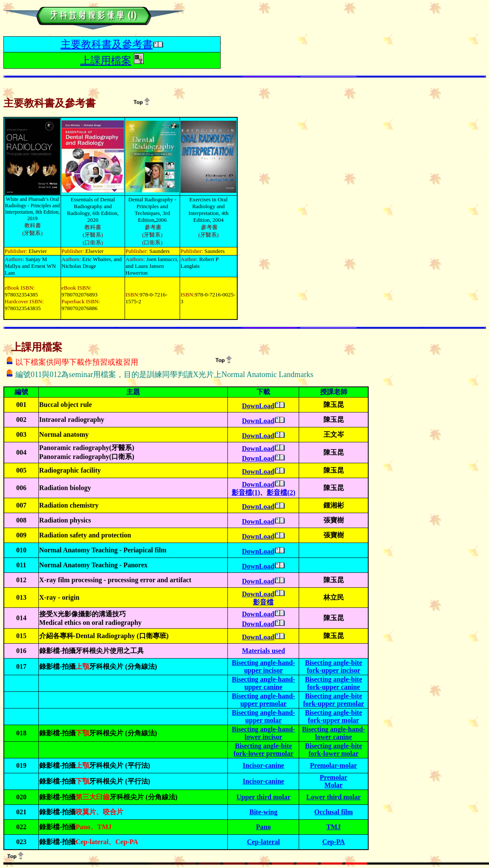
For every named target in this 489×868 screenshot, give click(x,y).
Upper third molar (263, 797)
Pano (263, 827)
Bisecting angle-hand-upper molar (263, 716)
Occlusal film (334, 812)
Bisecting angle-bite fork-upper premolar (333, 700)
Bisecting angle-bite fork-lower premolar (263, 750)
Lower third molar (334, 797)
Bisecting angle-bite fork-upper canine (334, 683)
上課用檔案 (106, 61)
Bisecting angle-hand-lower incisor (263, 733)
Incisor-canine (263, 765)
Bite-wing (263, 812)
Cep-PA (333, 842)
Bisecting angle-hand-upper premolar (263, 700)
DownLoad (258, 406)
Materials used (263, 651)
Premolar (333, 777)
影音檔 (263, 602)
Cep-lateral (263, 842)
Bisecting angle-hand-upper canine (263, 683)
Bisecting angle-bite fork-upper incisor (334, 666)
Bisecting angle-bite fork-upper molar (334, 716)
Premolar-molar (334, 765)
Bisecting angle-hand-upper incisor (263, 666)
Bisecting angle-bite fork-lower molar (334, 750)
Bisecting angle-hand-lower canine (334, 733)
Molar (333, 785)
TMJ (334, 827)
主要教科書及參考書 (107, 44)
